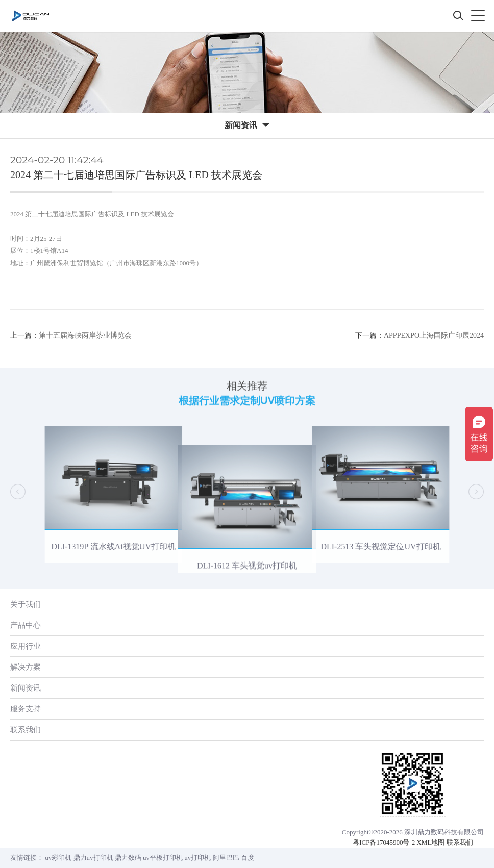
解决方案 (26, 667)
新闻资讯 (26, 688)
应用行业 (26, 646)
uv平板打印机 (163, 858)
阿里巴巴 (226, 858)
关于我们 (26, 604)
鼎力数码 (128, 858)
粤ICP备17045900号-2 (384, 842)
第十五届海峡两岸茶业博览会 (85, 335)
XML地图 (430, 842)
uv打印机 (197, 858)
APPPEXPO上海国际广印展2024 (434, 335)
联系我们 (26, 730)
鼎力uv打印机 (93, 858)
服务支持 (26, 709)
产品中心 (26, 625)
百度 (248, 858)
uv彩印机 (58, 858)
